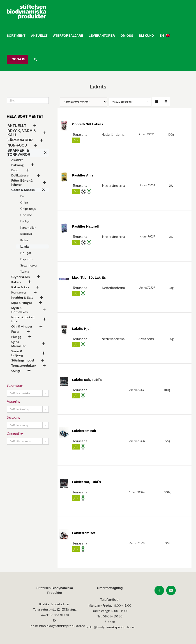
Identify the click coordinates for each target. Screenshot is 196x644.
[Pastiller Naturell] (64, 228)
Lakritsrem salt (84, 431)
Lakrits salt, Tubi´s (87, 380)
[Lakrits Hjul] (64, 330)
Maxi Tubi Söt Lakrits (89, 277)
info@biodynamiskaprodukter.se (62, 626)
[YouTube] (171, 590)
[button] (35, 59)
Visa (122, 102)
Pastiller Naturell (85, 226)
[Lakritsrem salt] (64, 432)
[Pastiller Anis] (64, 177)
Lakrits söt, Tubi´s (86, 482)
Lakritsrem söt (84, 533)
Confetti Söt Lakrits (88, 124)
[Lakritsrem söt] (64, 534)
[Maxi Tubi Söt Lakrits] (64, 279)
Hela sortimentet (25, 116)
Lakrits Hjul (81, 329)
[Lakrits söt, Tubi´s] (64, 483)
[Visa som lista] (165, 102)
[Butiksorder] (84, 102)
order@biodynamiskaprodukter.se (110, 627)
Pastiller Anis (83, 175)
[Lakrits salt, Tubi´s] (64, 381)
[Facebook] (159, 590)
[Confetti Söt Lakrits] (64, 125)
